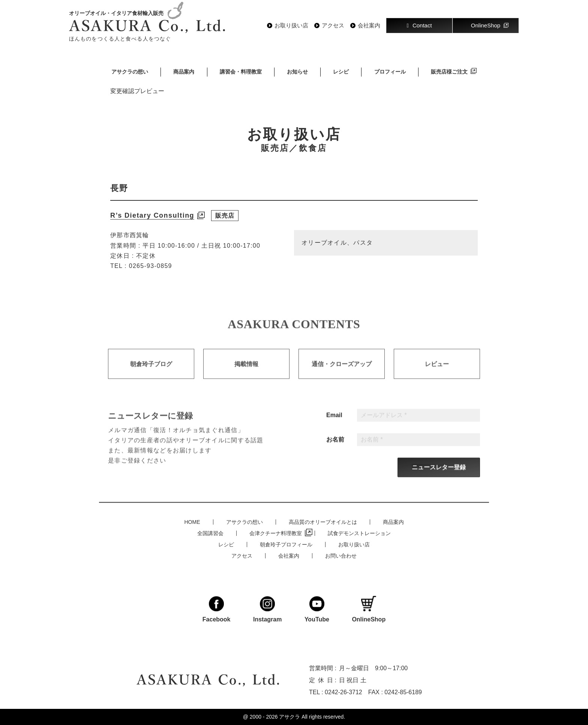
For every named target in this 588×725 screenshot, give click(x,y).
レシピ (341, 72)
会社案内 (369, 26)
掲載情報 (246, 373)
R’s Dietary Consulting (152, 215)
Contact (419, 25)
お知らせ (297, 72)
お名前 (335, 449)
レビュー (437, 373)
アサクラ (289, 717)
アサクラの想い (130, 72)
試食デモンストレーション (359, 533)
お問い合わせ (341, 556)
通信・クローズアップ (342, 373)
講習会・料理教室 (241, 72)
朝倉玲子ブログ (151, 373)
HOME (192, 522)
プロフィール (390, 72)
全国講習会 (210, 533)
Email (334, 424)
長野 (119, 188)
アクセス (333, 26)
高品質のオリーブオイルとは (323, 522)
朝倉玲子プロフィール (286, 545)
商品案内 (184, 72)
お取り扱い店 (291, 26)
